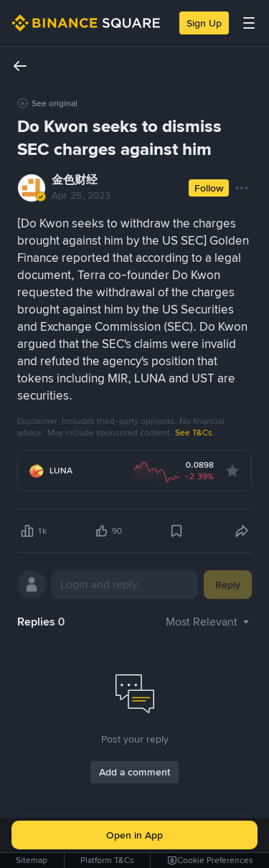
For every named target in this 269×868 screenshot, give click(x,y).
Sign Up (204, 23)
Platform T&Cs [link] (107, 860)
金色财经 (75, 180)
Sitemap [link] (32, 860)
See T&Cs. (195, 433)
